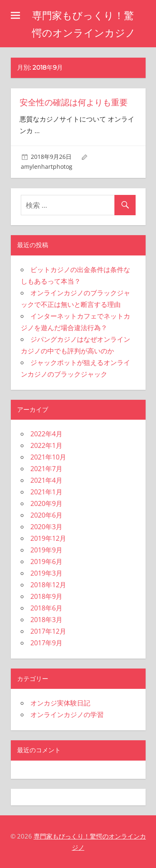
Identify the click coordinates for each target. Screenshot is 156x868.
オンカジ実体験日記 (60, 703)
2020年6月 (46, 515)
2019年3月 (46, 573)
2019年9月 (46, 550)
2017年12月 (48, 631)
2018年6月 (46, 608)
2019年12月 (48, 538)
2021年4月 (46, 480)
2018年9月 (46, 596)
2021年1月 (46, 492)
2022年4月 (46, 434)
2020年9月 (46, 503)
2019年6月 (46, 562)
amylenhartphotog (47, 167)
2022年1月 (46, 445)
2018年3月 (46, 620)
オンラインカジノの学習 (67, 715)
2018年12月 (48, 585)
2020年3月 (46, 527)
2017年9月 (46, 643)
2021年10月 (48, 457)
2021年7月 (46, 469)
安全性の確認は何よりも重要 (74, 102)
